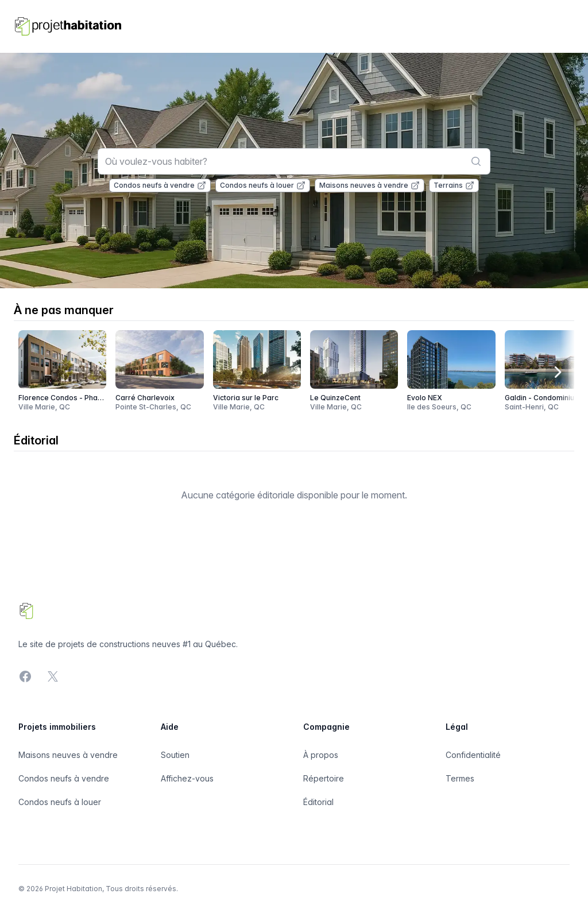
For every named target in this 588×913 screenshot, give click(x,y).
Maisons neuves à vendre (370, 185)
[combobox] (294, 161)
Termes (460, 778)
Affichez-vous (187, 778)
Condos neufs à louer (263, 185)
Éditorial (318, 802)
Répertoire (324, 778)
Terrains (454, 185)
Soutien (175, 755)
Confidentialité (473, 755)
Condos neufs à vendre (160, 185)
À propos (321, 755)
